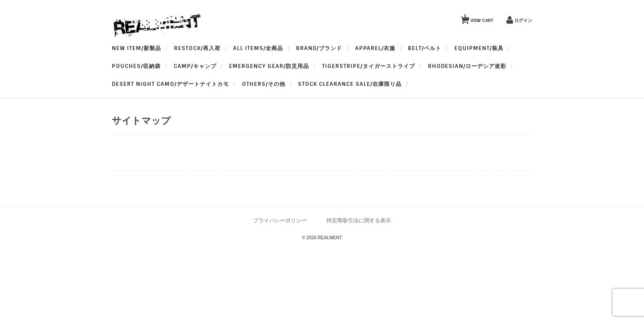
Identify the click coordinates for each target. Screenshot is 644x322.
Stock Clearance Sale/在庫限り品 (350, 84)
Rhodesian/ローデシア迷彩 (467, 66)
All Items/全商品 (258, 48)
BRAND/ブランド (319, 48)
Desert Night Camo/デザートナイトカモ (170, 84)
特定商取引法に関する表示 (359, 220)
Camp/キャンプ (195, 66)
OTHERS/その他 (264, 84)
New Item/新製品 (136, 48)
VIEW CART (479, 18)
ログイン (523, 20)
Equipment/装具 (479, 48)
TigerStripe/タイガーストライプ (369, 66)
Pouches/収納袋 (136, 66)
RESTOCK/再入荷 (197, 48)
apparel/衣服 (375, 48)
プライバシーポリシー (280, 220)
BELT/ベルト (425, 48)
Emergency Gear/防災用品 (269, 66)
